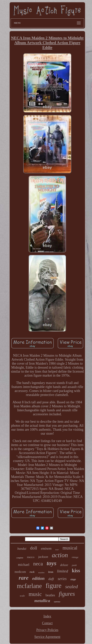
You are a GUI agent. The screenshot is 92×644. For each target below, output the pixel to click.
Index (47, 616)
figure (54, 586)
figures (67, 594)
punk (74, 565)
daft (51, 579)
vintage (75, 557)
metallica (42, 601)
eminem (46, 549)
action (60, 555)
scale (22, 596)
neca (38, 564)
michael (24, 565)
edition (38, 578)
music (35, 594)
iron (51, 572)
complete (20, 558)
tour (57, 549)
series (62, 579)
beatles (50, 595)
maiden (41, 572)
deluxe (64, 565)
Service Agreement (47, 637)
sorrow (57, 602)
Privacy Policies (47, 630)
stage (73, 579)
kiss (76, 571)
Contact (47, 623)
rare (24, 578)
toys (51, 563)
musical (70, 548)
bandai (22, 549)
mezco (31, 557)
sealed (72, 587)
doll (34, 548)
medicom (20, 572)
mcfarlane (29, 586)
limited (62, 571)
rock (32, 572)
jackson (43, 557)
